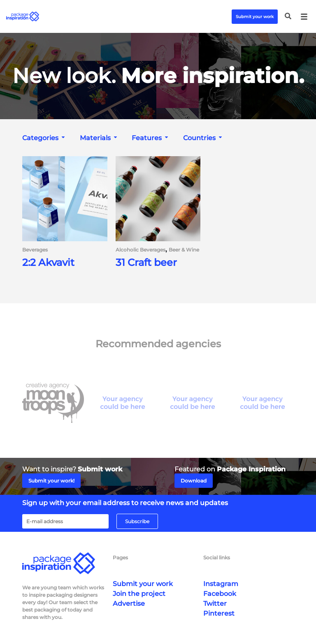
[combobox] (44, 138)
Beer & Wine (184, 250)
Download (194, 481)
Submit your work (255, 17)
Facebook (220, 594)
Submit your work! (51, 481)
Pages (120, 557)
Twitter (215, 604)
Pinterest (219, 613)
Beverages (35, 250)
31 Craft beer (146, 263)
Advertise (129, 604)
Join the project (139, 594)
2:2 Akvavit (48, 263)
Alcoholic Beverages (141, 250)
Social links (217, 557)
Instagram (221, 584)
